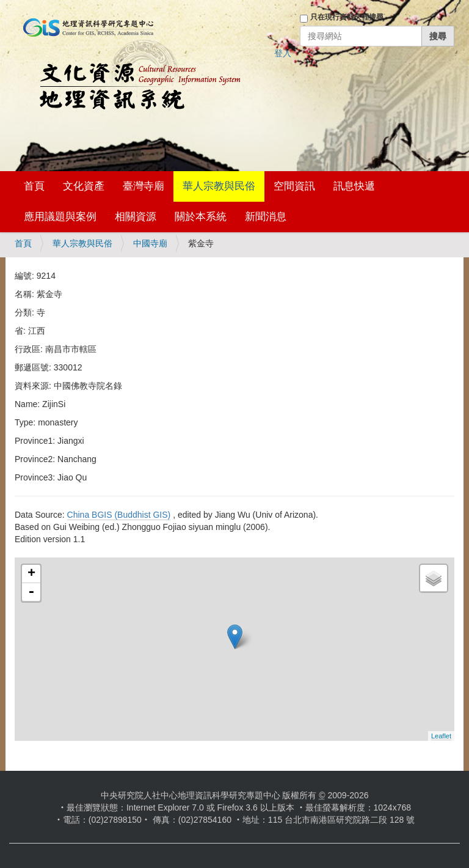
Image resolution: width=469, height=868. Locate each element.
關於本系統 (201, 217)
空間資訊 (294, 186)
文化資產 (84, 186)
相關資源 (136, 217)
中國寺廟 (150, 243)
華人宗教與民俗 (219, 186)
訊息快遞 (354, 186)
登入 (283, 53)
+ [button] (31, 574)
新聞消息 (266, 217)
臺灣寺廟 (144, 186)
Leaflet (441, 736)
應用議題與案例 (60, 217)
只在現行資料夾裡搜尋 (347, 17)
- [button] (31, 592)
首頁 (34, 186)
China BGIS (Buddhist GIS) (119, 515)
